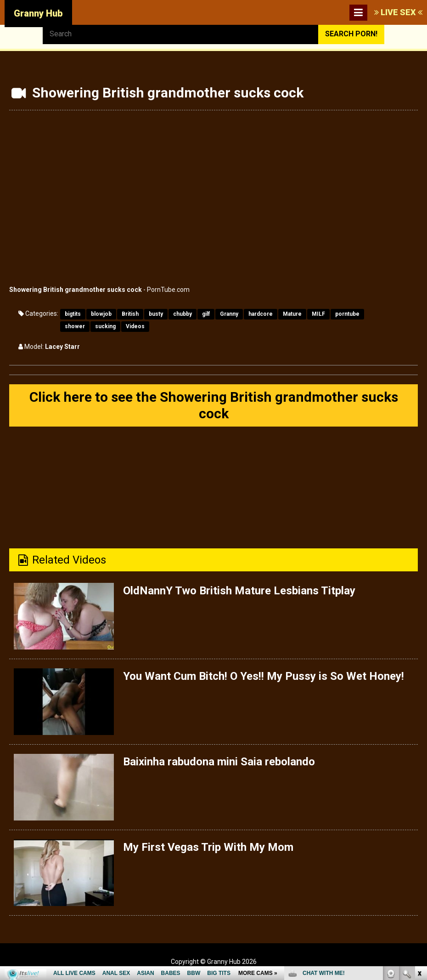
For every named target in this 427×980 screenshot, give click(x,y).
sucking (105, 326)
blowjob (101, 314)
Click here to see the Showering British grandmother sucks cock (214, 405)
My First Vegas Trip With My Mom (208, 847)
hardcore (261, 314)
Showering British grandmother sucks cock (76, 290)
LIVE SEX (398, 12)
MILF (318, 314)
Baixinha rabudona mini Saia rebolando (219, 762)
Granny (229, 314)
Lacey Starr (62, 347)
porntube (347, 314)
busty (156, 314)
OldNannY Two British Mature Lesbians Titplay (239, 591)
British (130, 314)
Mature (292, 314)
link (419, 836)
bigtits (73, 314)
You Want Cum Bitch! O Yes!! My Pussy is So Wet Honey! (264, 676)
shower (75, 326)
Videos (135, 326)
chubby (183, 314)
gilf (206, 314)
